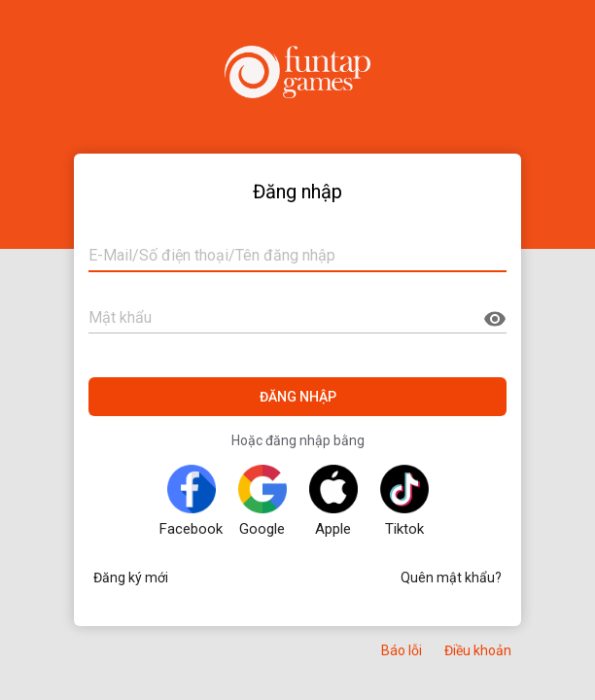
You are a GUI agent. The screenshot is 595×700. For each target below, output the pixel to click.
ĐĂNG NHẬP (298, 397)
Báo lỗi (402, 650)
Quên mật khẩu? (451, 577)
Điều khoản (478, 650)
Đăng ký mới (131, 577)
